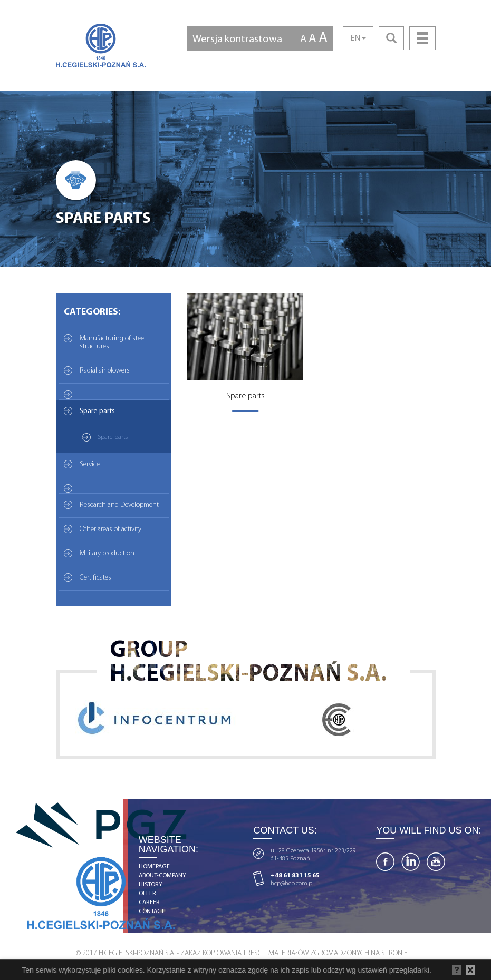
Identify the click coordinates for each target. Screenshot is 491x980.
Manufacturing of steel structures (113, 342)
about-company (162, 876)
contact (151, 912)
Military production (107, 553)
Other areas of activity (110, 529)
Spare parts (97, 411)
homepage (154, 867)
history (151, 885)
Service (90, 464)
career (149, 903)
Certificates (95, 578)
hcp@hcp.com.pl (292, 884)
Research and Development (119, 505)
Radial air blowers (105, 371)
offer (147, 894)
